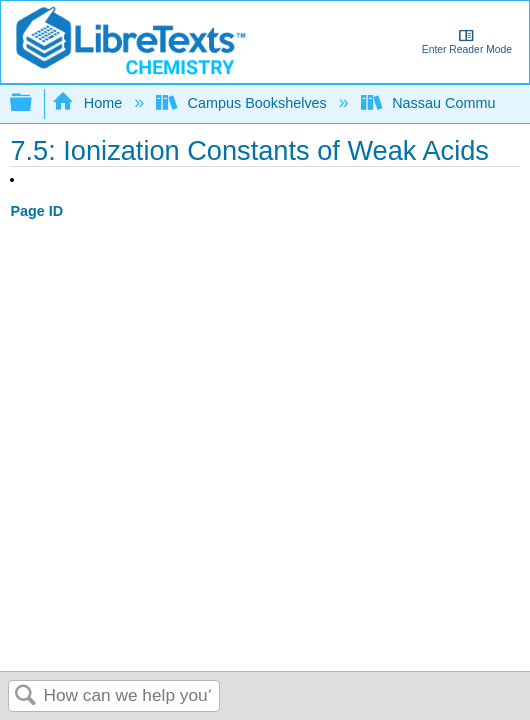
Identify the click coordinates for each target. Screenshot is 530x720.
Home (89, 103)
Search (26, 696)
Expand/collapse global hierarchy (34, 103)
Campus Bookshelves (243, 103)
